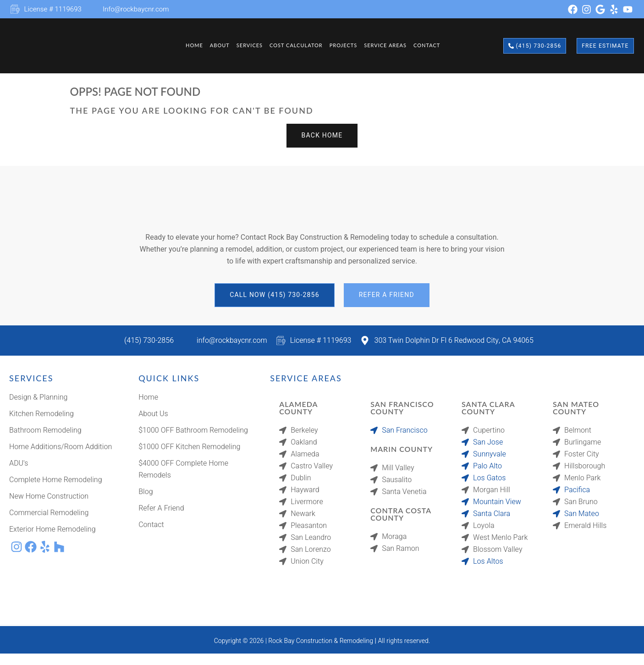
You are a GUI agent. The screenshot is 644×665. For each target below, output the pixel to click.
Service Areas (389, 46)
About (214, 46)
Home (187, 46)
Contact (432, 46)
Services (246, 46)
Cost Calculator (295, 46)
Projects (344, 46)
